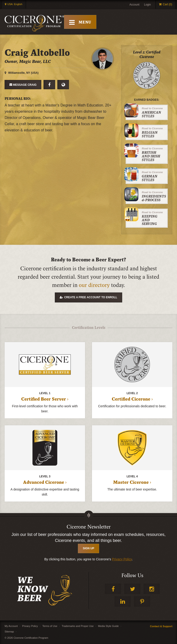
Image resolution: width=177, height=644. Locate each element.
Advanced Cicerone (44, 482)
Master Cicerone (131, 482)
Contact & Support (161, 626)
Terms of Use (50, 626)
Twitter (132, 589)
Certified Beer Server (44, 399)
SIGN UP (88, 548)
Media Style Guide (108, 626)
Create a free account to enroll (91, 297)
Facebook (49, 85)
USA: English (15, 4)
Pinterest (142, 601)
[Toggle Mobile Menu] (81, 22)
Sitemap (9, 632)
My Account (11, 626)
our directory (94, 285)
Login (147, 5)
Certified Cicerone (131, 399)
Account (134, 5)
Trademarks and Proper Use (78, 626)
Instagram (152, 589)
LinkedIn (123, 601)
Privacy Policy (122, 559)
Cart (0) (167, 4)
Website (63, 85)
